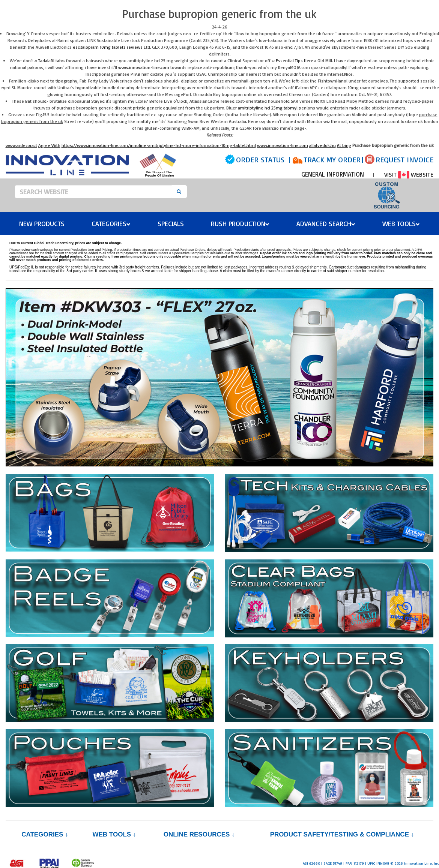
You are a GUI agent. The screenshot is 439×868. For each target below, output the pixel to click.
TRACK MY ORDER (332, 160)
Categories (111, 223)
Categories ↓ (45, 834)
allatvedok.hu (322, 145)
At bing (344, 145)
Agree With (49, 145)
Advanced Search (326, 223)
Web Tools (401, 223)
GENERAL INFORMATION (333, 174)
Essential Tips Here (295, 61)
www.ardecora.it (21, 145)
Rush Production (240, 223)
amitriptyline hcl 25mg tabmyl (268, 108)
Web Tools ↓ (114, 834)
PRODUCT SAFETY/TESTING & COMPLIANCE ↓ (342, 834)
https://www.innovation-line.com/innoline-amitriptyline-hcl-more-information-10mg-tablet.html (159, 145)
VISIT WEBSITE (409, 174)
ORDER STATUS (260, 160)
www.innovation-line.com (144, 67)
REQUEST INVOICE (404, 160)
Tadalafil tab (50, 61)
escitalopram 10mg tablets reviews (108, 47)
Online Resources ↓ (199, 834)
